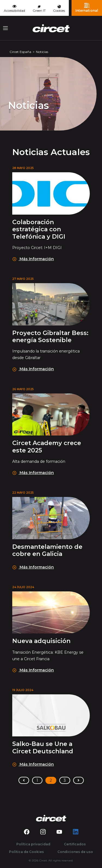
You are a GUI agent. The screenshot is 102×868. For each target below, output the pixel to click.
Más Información (33, 259)
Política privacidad (33, 844)
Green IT (39, 9)
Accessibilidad (14, 8)
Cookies (59, 9)
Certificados (75, 844)
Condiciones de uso (75, 852)
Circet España (20, 52)
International (87, 8)
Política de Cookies (26, 852)
